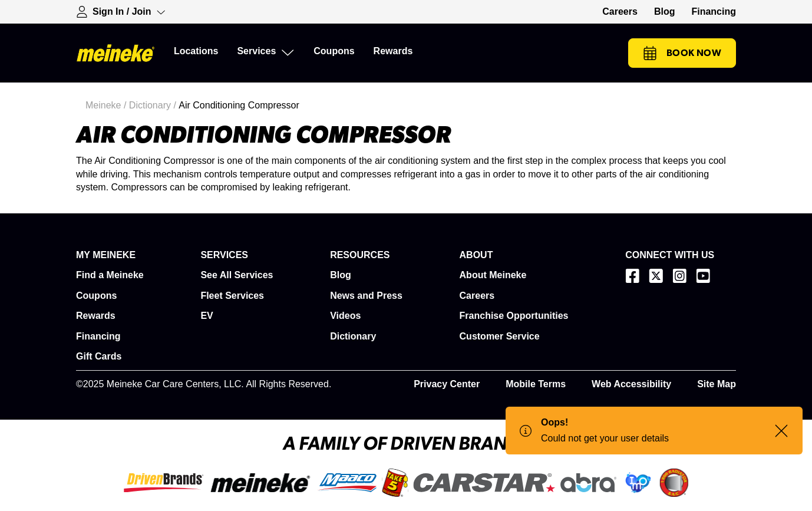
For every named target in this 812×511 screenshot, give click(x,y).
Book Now (682, 53)
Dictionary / (154, 105)
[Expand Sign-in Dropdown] (121, 12)
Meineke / (107, 105)
